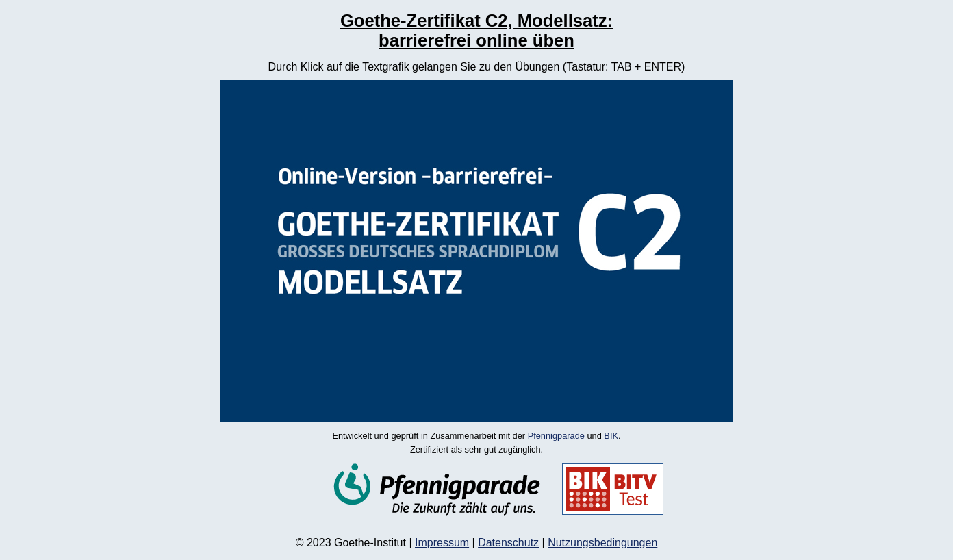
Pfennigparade (556, 436)
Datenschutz (508, 543)
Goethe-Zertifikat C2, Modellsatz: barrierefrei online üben (476, 30)
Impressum (442, 543)
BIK (611, 436)
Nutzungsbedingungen (602, 543)
